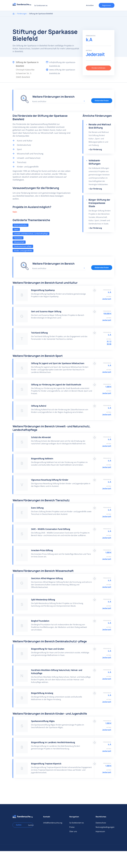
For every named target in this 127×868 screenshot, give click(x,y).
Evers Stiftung (37, 508)
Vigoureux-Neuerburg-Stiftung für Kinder (50, 480)
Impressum (100, 831)
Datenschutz (101, 823)
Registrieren (107, 5)
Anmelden (90, 5)
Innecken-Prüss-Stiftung (42, 550)
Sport (16, 229)
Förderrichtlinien (99, 68)
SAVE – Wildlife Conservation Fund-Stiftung (51, 529)
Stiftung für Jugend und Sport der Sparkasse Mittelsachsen (58, 363)
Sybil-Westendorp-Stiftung (43, 600)
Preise (72, 827)
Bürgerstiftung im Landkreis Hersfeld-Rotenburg (53, 742)
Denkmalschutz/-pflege (23, 246)
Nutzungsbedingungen (105, 827)
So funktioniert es (41, 5)
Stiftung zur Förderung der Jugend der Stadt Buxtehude (56, 385)
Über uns (73, 831)
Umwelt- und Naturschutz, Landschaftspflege (31, 234)
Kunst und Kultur (21, 225)
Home (14, 14)
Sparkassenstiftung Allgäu (43, 721)
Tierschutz (18, 238)
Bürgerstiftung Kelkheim (42, 459)
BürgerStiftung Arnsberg (42, 693)
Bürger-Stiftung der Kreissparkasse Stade (99, 203)
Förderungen (22, 14)
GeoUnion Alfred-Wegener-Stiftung (47, 578)
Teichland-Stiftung (39, 333)
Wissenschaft (19, 242)
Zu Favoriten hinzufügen (94, 290)
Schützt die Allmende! (41, 437)
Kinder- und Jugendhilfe (23, 250)
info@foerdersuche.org (53, 823)
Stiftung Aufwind (39, 406)
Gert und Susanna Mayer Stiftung (46, 311)
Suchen (30, 825)
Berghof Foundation (40, 621)
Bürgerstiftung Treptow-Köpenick (46, 764)
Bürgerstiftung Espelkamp (43, 290)
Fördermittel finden (102, 101)
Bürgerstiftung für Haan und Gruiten (48, 649)
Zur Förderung (96, 149)
